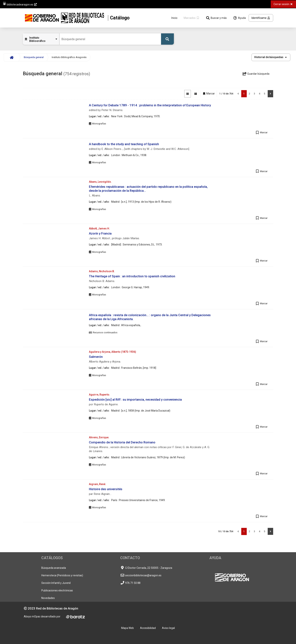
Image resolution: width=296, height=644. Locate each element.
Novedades (48, 598)
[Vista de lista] (188, 94)
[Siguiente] (270, 94)
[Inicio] (11, 57)
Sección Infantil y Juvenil (56, 583)
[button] (271, 57)
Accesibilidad (148, 628)
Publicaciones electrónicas (57, 590)
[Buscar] (167, 39)
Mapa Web (128, 628)
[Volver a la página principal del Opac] (77, 18)
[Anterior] (238, 94)
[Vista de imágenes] (196, 94)
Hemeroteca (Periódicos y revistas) (62, 575)
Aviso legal (168, 628)
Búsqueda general (34, 57)
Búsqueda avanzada (54, 568)
